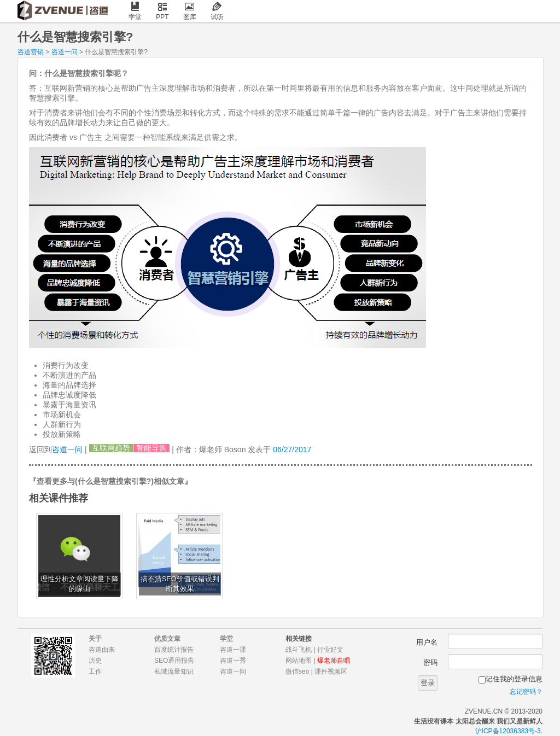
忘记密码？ (526, 692)
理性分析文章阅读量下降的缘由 (80, 584)
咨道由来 (102, 650)
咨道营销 (31, 52)
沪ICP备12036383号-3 (508, 731)
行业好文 (330, 650)
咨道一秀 (233, 661)
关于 (95, 639)
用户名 (427, 642)
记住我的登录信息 (514, 679)
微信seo (297, 671)
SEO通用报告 (174, 661)
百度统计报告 (174, 650)
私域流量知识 (174, 671)
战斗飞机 (299, 650)
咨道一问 (65, 52)
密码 (430, 662)
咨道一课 (233, 650)
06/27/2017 (292, 449)
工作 (95, 671)
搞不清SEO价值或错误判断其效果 (180, 584)
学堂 (135, 11)
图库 (190, 11)
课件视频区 (331, 671)
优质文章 (167, 639)
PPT (162, 11)
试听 (217, 11)
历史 (95, 661)
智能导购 (151, 448)
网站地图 (299, 661)
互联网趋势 (111, 448)
